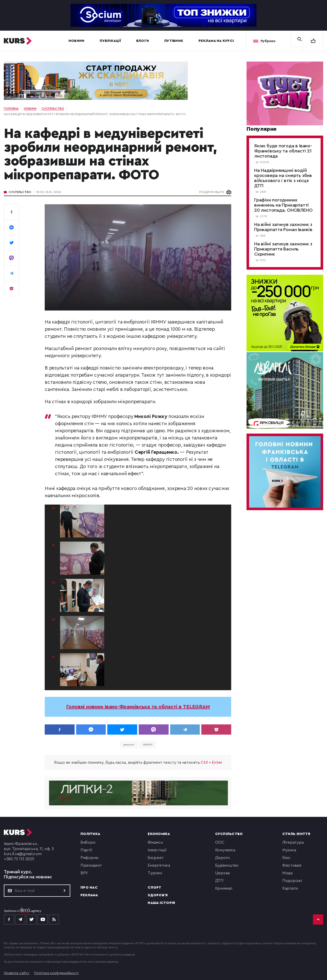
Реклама (89, 895)
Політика (90, 834)
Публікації (110, 41)
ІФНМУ (148, 745)
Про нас (89, 888)
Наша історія (161, 903)
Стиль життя (296, 834)
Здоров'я (158, 895)
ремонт (129, 745)
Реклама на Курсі (216, 41)
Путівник (174, 41)
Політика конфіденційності (56, 973)
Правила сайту (17, 973)
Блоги (143, 41)
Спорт (154, 888)
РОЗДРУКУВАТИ (212, 192)
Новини (77, 41)
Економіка (159, 834)
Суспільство (20, 192)
